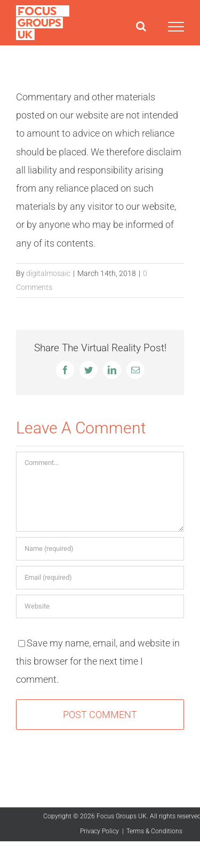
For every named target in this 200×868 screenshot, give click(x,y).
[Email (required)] (100, 578)
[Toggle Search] (141, 26)
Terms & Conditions (154, 831)
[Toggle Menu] (176, 27)
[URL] (100, 606)
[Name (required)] (100, 549)
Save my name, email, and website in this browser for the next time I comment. (98, 661)
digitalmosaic (48, 273)
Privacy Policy (99, 831)
